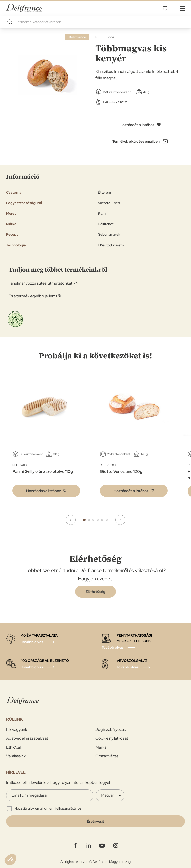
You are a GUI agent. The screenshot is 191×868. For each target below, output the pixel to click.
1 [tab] (84, 520)
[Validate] (95, 821)
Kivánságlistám (165, 8)
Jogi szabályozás (111, 729)
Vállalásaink (16, 756)
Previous (71, 520)
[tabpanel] (134, 437)
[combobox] (95, 22)
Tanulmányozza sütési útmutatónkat (41, 283)
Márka (101, 747)
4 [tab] (98, 520)
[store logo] (24, 8)
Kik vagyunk (17, 729)
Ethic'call (14, 747)
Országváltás (107, 756)
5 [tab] (102, 520)
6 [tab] (107, 520)
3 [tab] (93, 520)
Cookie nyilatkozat (112, 738)
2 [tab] (89, 520)
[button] (46, 491)
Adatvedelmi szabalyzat (27, 738)
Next (120, 520)
